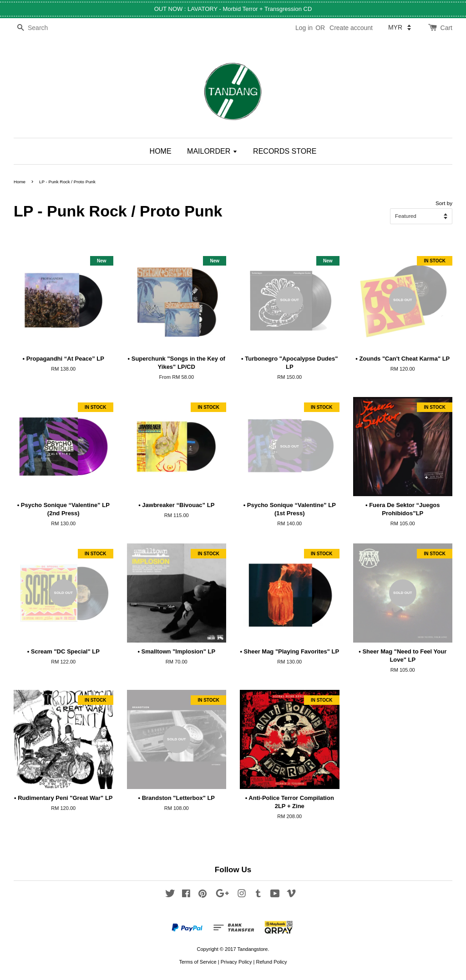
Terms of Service (198, 962)
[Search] (41, 28)
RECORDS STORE (285, 151)
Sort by (444, 203)
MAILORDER (212, 151)
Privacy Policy (236, 962)
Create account (351, 28)
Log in (304, 28)
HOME (161, 151)
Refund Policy (271, 962)
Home (20, 182)
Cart (446, 28)
